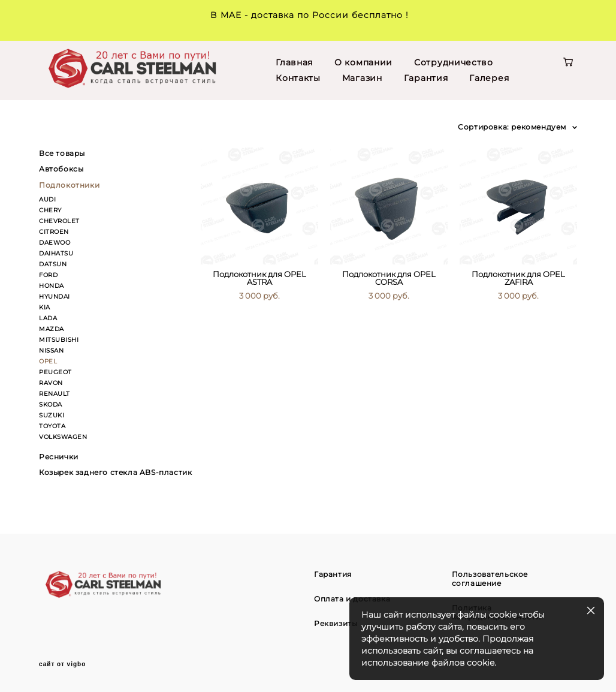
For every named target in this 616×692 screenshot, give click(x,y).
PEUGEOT (55, 372)
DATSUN (53, 264)
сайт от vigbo (62, 664)
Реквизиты (336, 623)
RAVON (51, 383)
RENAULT (55, 394)
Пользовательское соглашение (490, 579)
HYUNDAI (55, 297)
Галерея (489, 78)
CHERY (50, 210)
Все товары (62, 153)
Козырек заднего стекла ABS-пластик (115, 472)
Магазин (362, 78)
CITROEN (54, 232)
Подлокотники (69, 185)
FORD (48, 275)
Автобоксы (61, 169)
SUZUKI (52, 415)
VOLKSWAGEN (63, 437)
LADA (48, 318)
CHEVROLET (59, 221)
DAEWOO (55, 243)
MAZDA (52, 329)
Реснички (59, 457)
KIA (45, 307)
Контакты (298, 78)
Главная (294, 62)
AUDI (47, 199)
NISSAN (51, 350)
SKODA (51, 404)
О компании (363, 62)
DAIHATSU (56, 253)
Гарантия (426, 78)
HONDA (52, 286)
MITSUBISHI (59, 340)
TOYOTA (52, 426)
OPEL (48, 361)
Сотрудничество (454, 62)
